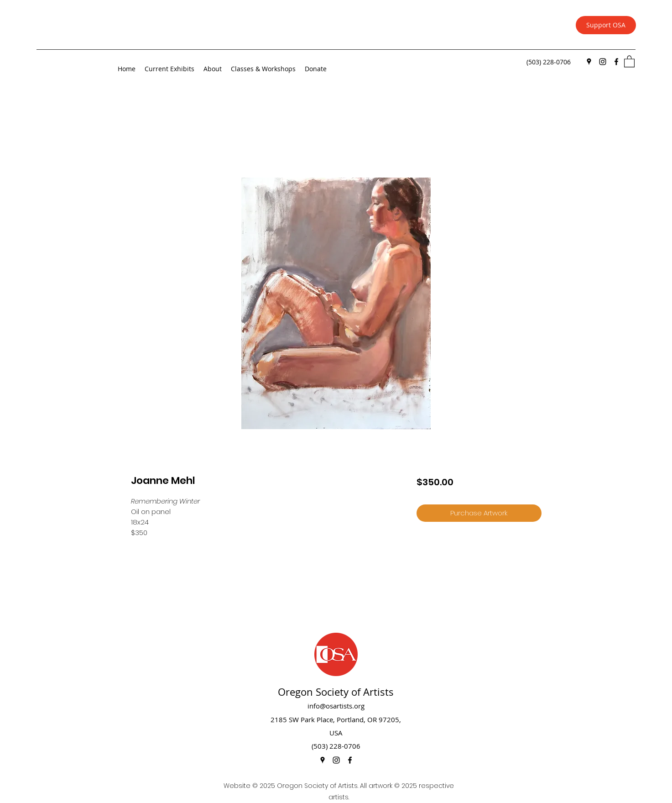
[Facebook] (616, 62)
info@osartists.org (336, 706)
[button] (629, 61)
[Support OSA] (606, 25)
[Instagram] (603, 62)
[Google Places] (589, 62)
